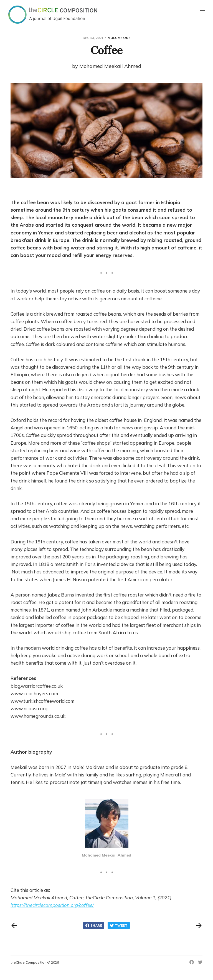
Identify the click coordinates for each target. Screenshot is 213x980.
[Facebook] (192, 962)
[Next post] (199, 925)
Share (94, 925)
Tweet (119, 925)
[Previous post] (14, 925)
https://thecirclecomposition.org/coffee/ (52, 905)
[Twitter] (200, 962)
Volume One (119, 38)
